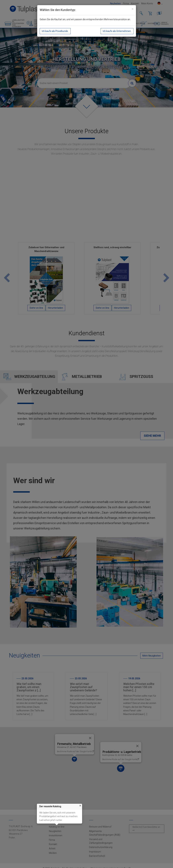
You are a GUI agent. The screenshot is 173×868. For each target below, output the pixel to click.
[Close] (133, 9)
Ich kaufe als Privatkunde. (55, 31)
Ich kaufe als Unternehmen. (117, 31)
